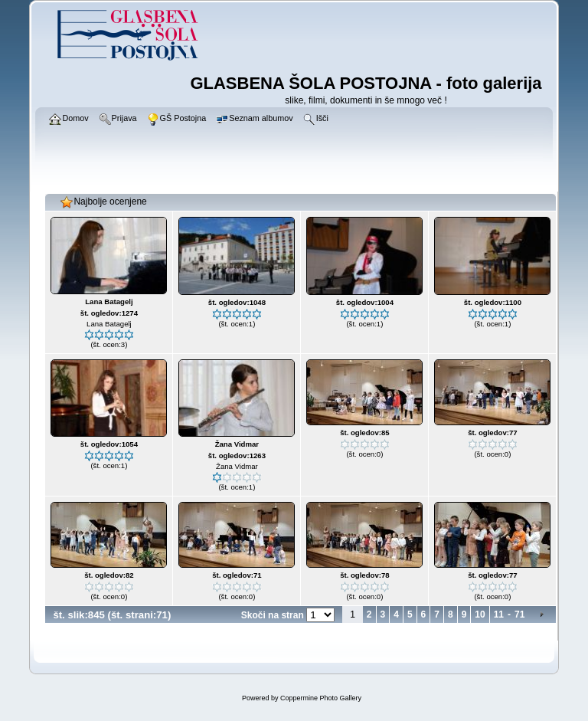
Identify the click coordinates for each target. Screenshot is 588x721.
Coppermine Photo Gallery (321, 698)
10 (480, 614)
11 (499, 614)
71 (519, 614)
